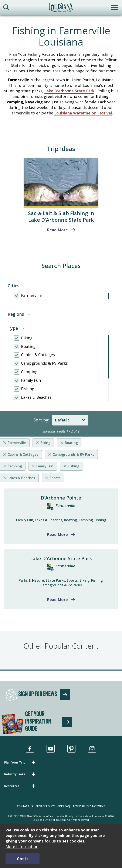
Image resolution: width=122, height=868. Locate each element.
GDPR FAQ (64, 806)
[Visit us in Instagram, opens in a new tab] (92, 749)
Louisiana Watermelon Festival (83, 113)
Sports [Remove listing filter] (55, 478)
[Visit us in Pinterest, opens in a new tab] (71, 749)
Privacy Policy (45, 806)
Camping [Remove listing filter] (15, 466)
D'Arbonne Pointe (61, 498)
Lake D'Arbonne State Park (69, 91)
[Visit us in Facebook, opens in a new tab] (30, 749)
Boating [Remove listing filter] (71, 443)
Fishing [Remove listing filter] (74, 466)
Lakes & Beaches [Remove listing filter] (21, 478)
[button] (21, 762)
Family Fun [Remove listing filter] (45, 466)
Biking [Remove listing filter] (45, 443)
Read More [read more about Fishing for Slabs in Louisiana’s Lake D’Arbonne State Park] (57, 230)
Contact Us (25, 806)
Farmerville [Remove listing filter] (17, 443)
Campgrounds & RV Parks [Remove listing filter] (73, 454)
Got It (23, 859)
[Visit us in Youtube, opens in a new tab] (51, 749)
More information (22, 847)
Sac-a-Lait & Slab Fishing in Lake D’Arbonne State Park (61, 216)
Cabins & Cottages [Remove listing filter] (23, 454)
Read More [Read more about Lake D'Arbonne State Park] (57, 600)
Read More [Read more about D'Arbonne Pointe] (57, 534)
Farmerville (65, 505)
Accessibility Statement (89, 806)
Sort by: (41, 420)
